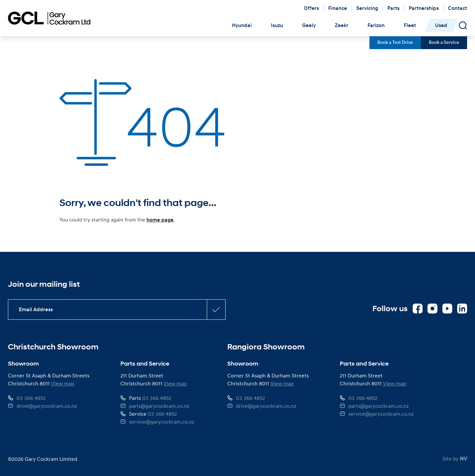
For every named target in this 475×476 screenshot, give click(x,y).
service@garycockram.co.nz (162, 422)
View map (63, 383)
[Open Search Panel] (463, 25)
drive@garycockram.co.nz (47, 406)
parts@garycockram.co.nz (159, 406)
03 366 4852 (31, 398)
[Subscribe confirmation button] (216, 310)
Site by (455, 459)
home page (160, 220)
